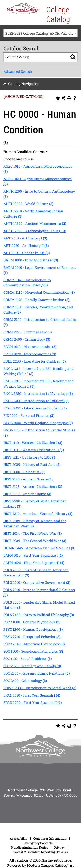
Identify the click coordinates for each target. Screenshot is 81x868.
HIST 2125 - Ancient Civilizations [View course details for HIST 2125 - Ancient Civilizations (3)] (33, 486)
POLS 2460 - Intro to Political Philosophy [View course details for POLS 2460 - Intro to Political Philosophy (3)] (39, 615)
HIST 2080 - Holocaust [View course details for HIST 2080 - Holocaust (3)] (24, 472)
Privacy (59, 847)
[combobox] (40, 33)
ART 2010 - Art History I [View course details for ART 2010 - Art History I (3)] (25, 238)
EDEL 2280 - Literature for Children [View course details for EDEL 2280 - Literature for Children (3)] (35, 361)
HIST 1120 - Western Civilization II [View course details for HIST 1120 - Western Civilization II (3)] (34, 450)
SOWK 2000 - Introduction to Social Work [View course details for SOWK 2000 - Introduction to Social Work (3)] (40, 688)
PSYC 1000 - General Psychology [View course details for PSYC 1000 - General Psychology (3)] (32, 622)
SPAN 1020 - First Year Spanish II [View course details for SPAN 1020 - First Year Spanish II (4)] (33, 702)
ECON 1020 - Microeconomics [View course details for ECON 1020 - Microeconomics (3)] (30, 354)
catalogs (22, 860)
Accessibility (19, 838)
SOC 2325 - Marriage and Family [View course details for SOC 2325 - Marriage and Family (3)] (32, 666)
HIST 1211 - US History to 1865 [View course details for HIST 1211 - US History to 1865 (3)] (30, 457)
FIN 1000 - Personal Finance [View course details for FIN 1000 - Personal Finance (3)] (29, 415)
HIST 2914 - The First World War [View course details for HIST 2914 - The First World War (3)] (33, 533)
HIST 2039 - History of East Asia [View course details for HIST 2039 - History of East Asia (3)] (32, 464)
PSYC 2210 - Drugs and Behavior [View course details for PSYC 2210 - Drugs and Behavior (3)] (32, 637)
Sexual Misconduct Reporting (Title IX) (40, 852)
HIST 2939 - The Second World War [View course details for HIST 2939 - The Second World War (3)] (35, 541)
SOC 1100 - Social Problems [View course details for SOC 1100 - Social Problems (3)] (28, 659)
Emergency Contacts (38, 843)
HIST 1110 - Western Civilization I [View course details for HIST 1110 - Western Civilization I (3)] (33, 442)
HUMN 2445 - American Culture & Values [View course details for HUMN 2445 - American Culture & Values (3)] (39, 548)
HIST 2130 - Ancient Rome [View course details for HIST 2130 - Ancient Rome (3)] (27, 494)
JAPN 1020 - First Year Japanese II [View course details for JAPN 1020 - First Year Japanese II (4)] (34, 563)
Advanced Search (18, 71)
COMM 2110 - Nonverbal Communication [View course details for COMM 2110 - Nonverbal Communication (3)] (39, 292)
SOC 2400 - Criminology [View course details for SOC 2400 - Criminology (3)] (25, 680)
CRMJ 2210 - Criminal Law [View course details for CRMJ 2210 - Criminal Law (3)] (28, 332)
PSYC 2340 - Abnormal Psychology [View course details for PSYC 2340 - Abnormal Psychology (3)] (34, 644)
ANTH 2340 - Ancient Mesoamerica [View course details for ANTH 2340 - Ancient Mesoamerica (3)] (35, 223)
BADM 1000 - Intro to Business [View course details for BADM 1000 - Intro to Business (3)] (31, 260)
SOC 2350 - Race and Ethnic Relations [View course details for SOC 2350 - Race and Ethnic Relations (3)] (37, 673)
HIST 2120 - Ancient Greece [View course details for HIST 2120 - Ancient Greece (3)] (28, 479)
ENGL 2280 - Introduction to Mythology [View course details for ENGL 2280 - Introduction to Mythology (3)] (38, 393)
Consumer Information (50, 838)
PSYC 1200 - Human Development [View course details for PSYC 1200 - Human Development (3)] (33, 629)
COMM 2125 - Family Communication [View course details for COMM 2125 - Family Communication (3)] (37, 300)
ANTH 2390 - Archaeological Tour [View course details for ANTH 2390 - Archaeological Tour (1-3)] (35, 231)
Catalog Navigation (24, 84)
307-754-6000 (67, 795)
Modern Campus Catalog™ (48, 865)
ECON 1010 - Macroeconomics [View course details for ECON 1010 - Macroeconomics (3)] (30, 347)
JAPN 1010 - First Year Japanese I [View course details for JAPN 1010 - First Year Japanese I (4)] (33, 555)
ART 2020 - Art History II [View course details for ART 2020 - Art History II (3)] (26, 245)
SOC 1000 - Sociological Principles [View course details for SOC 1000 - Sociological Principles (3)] (33, 651)
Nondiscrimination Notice (30, 847)
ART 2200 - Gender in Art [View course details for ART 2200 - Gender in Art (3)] (27, 253)
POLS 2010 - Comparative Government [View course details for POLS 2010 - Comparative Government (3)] (37, 582)
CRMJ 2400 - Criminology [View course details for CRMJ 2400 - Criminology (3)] (27, 339)
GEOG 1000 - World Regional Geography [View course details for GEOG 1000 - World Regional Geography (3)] (38, 423)
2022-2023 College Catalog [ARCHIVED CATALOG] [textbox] (41, 33)
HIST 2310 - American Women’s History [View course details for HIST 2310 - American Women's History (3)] (38, 514)
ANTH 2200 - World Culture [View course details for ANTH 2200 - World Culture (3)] (29, 204)
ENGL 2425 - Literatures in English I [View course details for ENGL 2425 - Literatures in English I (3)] (35, 408)
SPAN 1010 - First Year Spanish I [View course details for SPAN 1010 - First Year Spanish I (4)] (32, 695)
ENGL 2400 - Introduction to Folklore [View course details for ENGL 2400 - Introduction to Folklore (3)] (36, 401)
